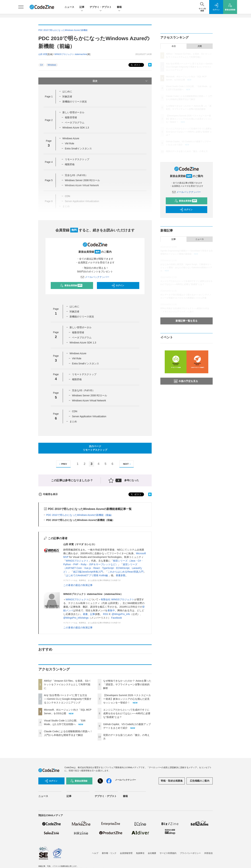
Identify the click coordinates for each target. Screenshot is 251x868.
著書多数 (121, 575)
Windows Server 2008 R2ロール (82, 180)
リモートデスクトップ (77, 159)
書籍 (119, 7)
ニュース (69, 7)
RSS (106, 614)
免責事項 (140, 853)
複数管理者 (71, 117)
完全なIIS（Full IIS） (76, 175)
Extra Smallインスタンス (78, 149)
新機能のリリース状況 (75, 102)
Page (49, 97)
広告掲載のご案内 (200, 781)
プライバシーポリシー (190, 853)
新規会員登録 (71, 285)
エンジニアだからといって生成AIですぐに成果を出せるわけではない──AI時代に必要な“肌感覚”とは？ (127, 713)
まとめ (73, 421)
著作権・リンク (109, 853)
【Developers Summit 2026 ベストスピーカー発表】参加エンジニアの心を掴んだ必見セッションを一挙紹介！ (127, 699)
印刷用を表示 (48, 494)
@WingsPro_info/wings (76, 618)
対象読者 (67, 97)
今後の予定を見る (186, 381)
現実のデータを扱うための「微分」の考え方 (187, 151)
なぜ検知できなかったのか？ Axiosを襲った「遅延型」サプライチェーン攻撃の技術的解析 (127, 684)
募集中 (111, 610)
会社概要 (152, 853)
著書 (85, 614)
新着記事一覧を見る (187, 321)
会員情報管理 (126, 853)
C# (41, 65)
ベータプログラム (75, 123)
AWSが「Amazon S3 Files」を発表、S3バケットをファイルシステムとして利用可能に (67, 684)
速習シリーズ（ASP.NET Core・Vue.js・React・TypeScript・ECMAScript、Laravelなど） (103, 568)
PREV (63, 464)
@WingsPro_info (121, 614)
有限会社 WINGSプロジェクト (117, 599)
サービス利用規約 (168, 853)
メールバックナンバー (95, 277)
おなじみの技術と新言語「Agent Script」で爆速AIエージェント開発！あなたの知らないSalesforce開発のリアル (186, 268)
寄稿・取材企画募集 (172, 781)
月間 (200, 46)
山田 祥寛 (43, 54)
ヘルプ (95, 853)
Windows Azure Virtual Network (89, 400)
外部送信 (208, 853)
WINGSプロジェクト (77, 561)
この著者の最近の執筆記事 (78, 585)
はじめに (67, 91)
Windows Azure (71, 138)
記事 (82, 7)
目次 (120, 81)
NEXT (127, 464)
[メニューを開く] (21, 7)
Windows (52, 65)
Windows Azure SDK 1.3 (76, 128)
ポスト (135, 65)
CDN (75, 411)
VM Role (70, 143)
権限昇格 (70, 164)
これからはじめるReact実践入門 (126, 572)
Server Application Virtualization (89, 416)
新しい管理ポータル (73, 112)
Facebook (117, 618)
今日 (174, 46)
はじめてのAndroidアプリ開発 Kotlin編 (87, 575)
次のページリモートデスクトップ (95, 448)
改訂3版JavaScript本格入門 (88, 572)
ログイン (118, 285)
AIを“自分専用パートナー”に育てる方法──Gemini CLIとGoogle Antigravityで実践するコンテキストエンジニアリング (68, 699)
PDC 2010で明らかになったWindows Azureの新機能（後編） (80, 515)
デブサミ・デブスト (101, 7)
